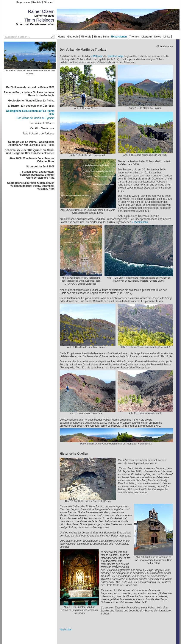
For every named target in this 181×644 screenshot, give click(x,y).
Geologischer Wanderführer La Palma (31, 101)
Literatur (147, 37)
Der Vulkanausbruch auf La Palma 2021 (30, 87)
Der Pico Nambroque (42, 128)
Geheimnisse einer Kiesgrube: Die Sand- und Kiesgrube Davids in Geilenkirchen (29, 152)
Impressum (24, 2)
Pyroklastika (141, 222)
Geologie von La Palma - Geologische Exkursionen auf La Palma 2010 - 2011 (31, 143)
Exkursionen (119, 37)
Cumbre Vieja (115, 56)
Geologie (73, 37)
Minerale (86, 37)
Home (62, 37)
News (158, 37)
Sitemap (48, 2)
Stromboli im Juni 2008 (40, 167)
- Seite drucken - (164, 46)
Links (167, 37)
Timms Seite (101, 37)
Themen (134, 37)
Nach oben (66, 630)
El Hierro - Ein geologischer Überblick (31, 106)
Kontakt (37, 2)
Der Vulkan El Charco (42, 123)
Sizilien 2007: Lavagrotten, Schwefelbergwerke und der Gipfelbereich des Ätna (37, 175)
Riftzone (98, 56)
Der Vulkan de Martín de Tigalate (36, 118)
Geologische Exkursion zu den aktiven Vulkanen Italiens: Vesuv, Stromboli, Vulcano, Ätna (31, 186)
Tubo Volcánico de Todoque (39, 134)
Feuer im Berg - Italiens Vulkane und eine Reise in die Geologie (29, 94)
